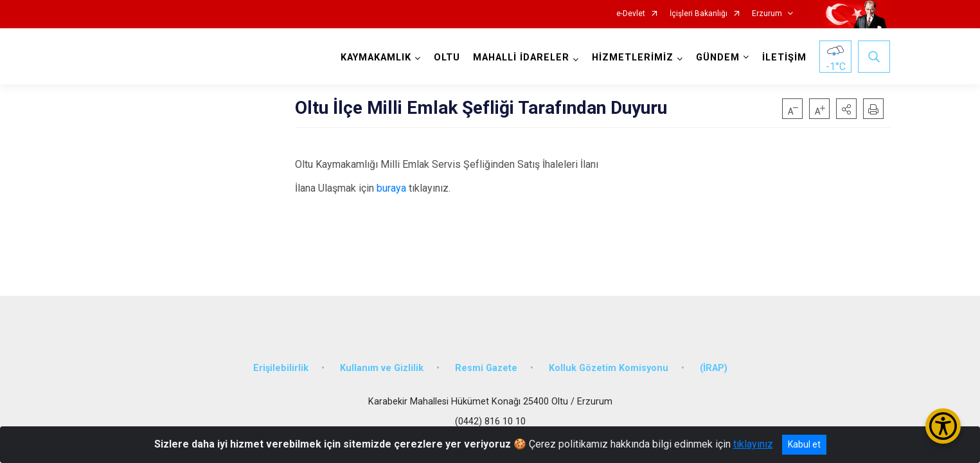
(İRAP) (714, 368)
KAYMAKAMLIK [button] (376, 58)
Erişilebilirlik (281, 368)
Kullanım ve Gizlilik (382, 368)
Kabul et (804, 444)
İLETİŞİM (784, 58)
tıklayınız (753, 444)
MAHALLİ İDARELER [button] (521, 58)
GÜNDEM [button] (718, 58)
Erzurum (767, 14)
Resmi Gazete (486, 368)
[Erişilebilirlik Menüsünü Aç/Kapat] (943, 426)
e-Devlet (631, 14)
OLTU (447, 58)
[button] (846, 109)
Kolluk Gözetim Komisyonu (609, 368)
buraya (391, 188)
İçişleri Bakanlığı (699, 14)
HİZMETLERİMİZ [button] (633, 58)
